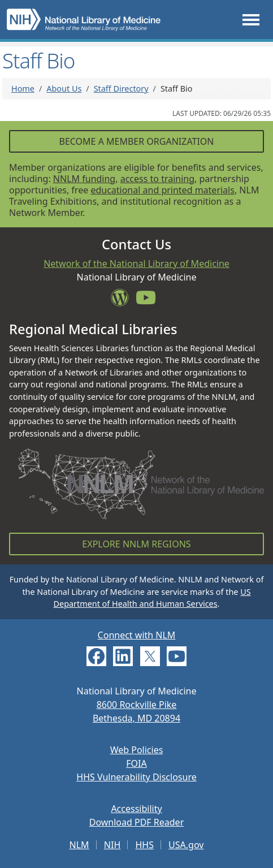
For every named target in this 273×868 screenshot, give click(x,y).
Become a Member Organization (136, 141)
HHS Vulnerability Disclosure (136, 777)
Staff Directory (121, 88)
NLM (79, 845)
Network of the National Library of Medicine (136, 264)
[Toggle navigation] (251, 20)
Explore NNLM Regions (136, 544)
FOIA (136, 763)
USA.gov (186, 845)
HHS (144, 845)
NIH (112, 845)
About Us (64, 88)
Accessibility (136, 809)
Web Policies (137, 750)
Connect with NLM (137, 635)
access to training (157, 179)
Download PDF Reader (137, 822)
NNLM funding (84, 179)
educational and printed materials (162, 190)
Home (23, 88)
